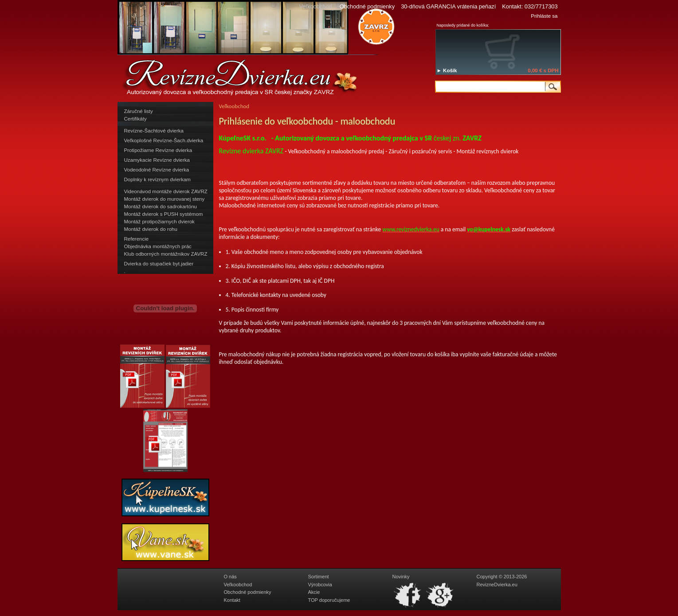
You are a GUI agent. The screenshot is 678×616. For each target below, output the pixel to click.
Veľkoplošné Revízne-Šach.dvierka (164, 140)
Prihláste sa (544, 16)
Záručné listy (139, 111)
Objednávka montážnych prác (158, 246)
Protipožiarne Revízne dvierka (158, 150)
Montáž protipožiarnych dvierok (159, 222)
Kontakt (232, 600)
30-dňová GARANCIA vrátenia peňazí (448, 6)
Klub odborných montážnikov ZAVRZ (166, 254)
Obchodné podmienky (367, 6)
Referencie (137, 239)
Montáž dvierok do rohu (151, 229)
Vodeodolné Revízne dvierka (157, 170)
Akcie (314, 592)
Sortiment (319, 577)
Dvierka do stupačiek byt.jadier (159, 264)
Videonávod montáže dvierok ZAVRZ (166, 191)
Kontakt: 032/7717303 (530, 6)
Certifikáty (135, 119)
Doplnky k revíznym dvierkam (157, 179)
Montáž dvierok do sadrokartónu (161, 207)
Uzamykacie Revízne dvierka (157, 160)
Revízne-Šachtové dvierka (154, 131)
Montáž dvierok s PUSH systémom (164, 214)
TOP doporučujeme (329, 600)
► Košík (447, 70)
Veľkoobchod (238, 585)
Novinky (401, 577)
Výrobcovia (320, 585)
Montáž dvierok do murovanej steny (165, 199)
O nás (230, 577)
